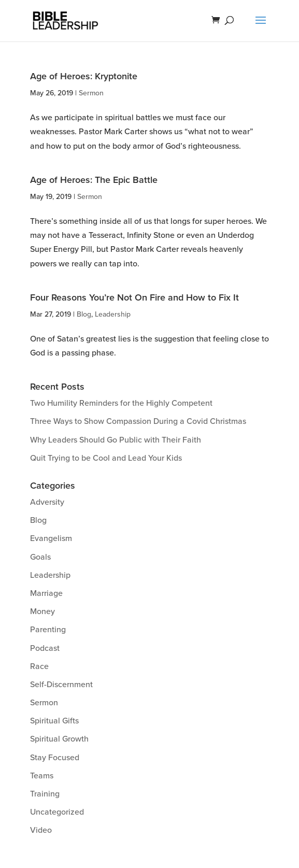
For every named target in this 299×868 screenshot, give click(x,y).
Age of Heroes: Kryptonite (84, 76)
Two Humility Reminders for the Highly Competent (121, 403)
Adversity (47, 502)
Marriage (46, 593)
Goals (40, 557)
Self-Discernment (61, 685)
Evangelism (51, 538)
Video (41, 830)
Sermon (91, 93)
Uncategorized (57, 812)
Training (45, 794)
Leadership (113, 314)
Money (42, 611)
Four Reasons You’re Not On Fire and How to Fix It (134, 297)
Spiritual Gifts (54, 721)
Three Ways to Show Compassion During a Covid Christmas (138, 421)
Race (39, 666)
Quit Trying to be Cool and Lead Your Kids (106, 458)
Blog (84, 314)
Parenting (48, 630)
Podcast (45, 648)
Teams (42, 776)
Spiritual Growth (59, 739)
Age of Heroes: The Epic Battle (94, 180)
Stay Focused (55, 758)
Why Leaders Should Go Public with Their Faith (116, 440)
